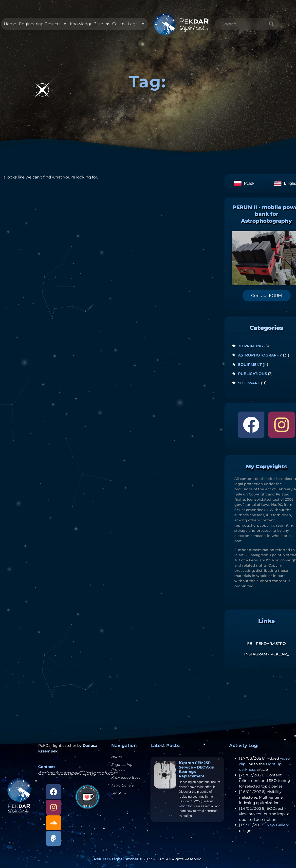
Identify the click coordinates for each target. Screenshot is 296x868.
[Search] (272, 24)
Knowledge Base (90, 24)
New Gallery (278, 825)
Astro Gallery (122, 785)
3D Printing (251, 346)
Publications (252, 374)
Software (249, 383)
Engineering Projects (43, 24)
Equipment (250, 365)
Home (10, 24)
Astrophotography (260, 355)
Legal (137, 24)
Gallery (119, 24)
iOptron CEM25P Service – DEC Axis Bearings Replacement (196, 769)
